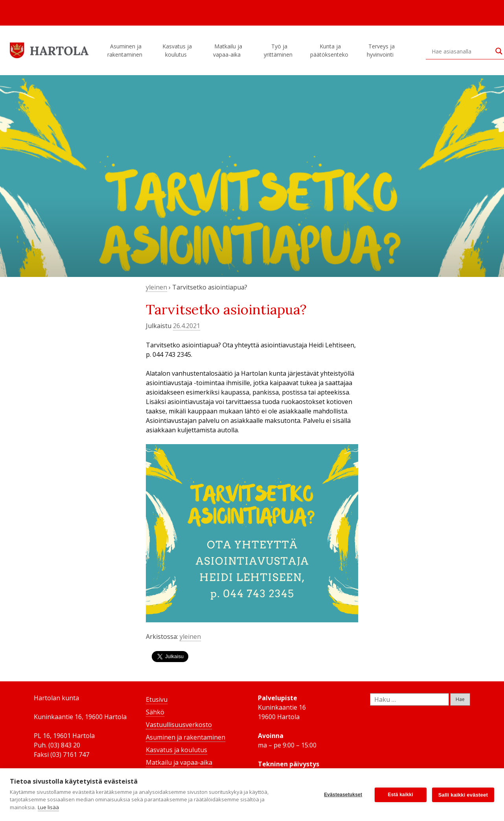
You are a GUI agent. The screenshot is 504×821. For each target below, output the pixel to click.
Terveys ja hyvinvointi (381, 50)
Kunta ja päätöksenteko (330, 50)
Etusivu (157, 699)
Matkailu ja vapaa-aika (228, 50)
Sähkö (155, 712)
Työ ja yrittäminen (279, 50)
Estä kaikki (401, 795)
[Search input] (462, 51)
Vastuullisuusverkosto (179, 725)
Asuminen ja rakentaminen (126, 50)
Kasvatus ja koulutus (177, 50)
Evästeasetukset (343, 795)
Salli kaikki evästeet (463, 795)
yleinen (156, 287)
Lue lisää (48, 807)
